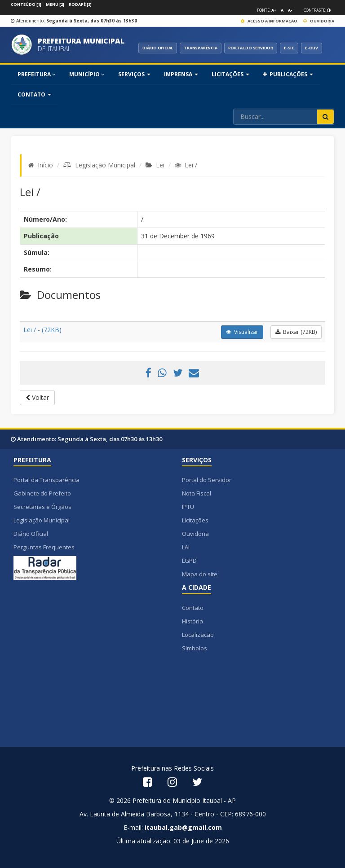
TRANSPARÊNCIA (200, 48)
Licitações (195, 520)
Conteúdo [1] (26, 4)
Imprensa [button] (181, 74)
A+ (274, 10)
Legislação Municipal (105, 165)
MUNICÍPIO (87, 74)
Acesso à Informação (269, 21)
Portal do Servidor (207, 480)
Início (45, 165)
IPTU (188, 507)
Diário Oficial (31, 534)
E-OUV (312, 48)
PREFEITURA (37, 74)
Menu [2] (55, 4)
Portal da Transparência (46, 480)
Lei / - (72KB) (42, 330)
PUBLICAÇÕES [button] (288, 74)
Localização (198, 635)
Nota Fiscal (197, 493)
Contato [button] (34, 94)
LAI (186, 547)
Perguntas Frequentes (44, 547)
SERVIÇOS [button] (134, 74)
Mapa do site (200, 574)
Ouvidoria (319, 21)
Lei (160, 165)
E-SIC (289, 48)
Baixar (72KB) (296, 332)
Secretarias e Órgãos (42, 507)
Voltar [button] (37, 397)
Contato (193, 608)
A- (290, 10)
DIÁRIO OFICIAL (158, 48)
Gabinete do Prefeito (42, 493)
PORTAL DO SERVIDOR (251, 48)
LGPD (189, 561)
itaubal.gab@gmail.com (183, 827)
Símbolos (195, 648)
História (192, 621)
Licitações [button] (230, 74)
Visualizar (242, 332)
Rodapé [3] (80, 4)
